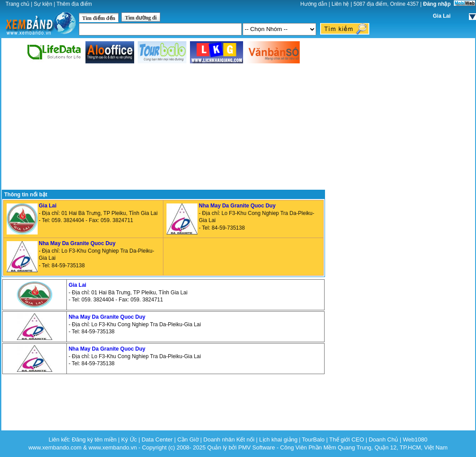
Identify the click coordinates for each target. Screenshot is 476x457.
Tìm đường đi (141, 18)
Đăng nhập (437, 4)
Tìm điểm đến (99, 18)
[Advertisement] (163, 127)
